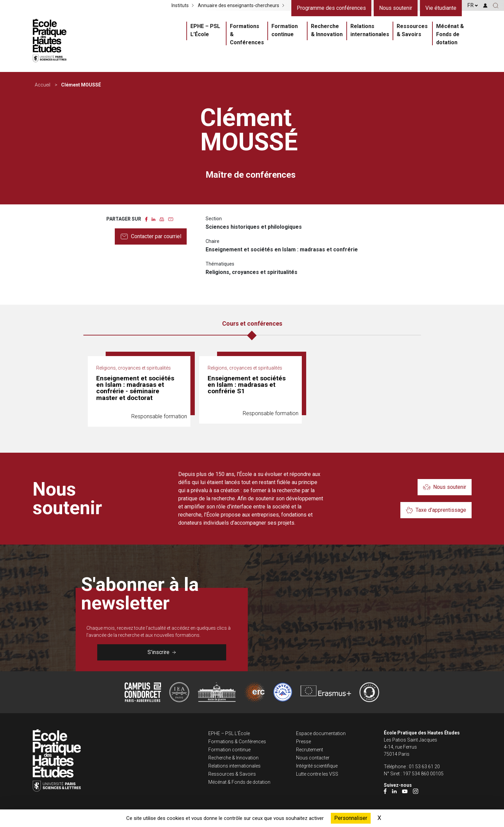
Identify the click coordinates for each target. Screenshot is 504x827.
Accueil (43, 85)
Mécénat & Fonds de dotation (450, 34)
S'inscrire (162, 652)
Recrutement (310, 750)
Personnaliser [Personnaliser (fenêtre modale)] (351, 818)
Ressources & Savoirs (412, 30)
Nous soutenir (396, 8)
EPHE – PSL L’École (205, 30)
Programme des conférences (331, 8)
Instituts (180, 5)
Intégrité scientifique (317, 766)
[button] (496, 5)
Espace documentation (321, 733)
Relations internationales (370, 30)
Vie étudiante (441, 8)
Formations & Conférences (247, 34)
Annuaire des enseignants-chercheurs (238, 5)
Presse (303, 742)
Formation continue (285, 30)
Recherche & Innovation (327, 30)
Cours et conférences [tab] (252, 323)
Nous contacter (313, 758)
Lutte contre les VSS (317, 774)
